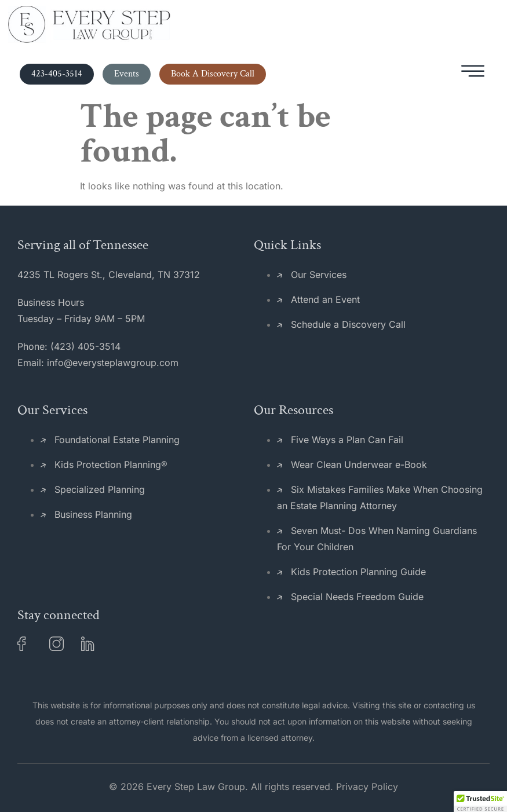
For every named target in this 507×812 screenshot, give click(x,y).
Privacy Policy (367, 787)
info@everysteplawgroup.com (113, 363)
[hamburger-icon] (473, 74)
